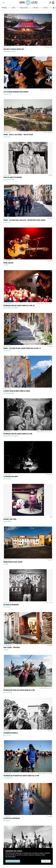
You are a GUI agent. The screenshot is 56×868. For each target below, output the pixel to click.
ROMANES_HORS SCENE (10, 519)
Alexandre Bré (7, 94)
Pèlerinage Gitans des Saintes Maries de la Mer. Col (19, 306)
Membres (4, 8)
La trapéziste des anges (11, 477)
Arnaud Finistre (8, 692)
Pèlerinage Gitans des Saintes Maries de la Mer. (18, 434)
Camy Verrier (7, 735)
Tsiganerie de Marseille (11, 733)
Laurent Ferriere (8, 778)
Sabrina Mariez (7, 521)
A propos (36, 8)
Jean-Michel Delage (9, 393)
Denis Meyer (7, 821)
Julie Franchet (7, 479)
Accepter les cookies (13, 861)
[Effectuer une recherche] (50, 3)
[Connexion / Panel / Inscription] (53, 3)
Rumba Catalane (8, 263)
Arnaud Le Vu (7, 137)
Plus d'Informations (10, 857)
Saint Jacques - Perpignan (12, 648)
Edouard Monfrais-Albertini (11, 308)
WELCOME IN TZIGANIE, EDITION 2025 (14, 49)
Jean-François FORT (9, 180)
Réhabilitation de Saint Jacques (13, 562)
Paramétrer (46, 861)
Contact (46, 8)
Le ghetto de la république (12, 818)
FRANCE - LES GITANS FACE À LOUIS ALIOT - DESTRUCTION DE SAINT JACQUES (24, 220)
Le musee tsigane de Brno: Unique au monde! (17, 391)
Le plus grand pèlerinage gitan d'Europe (16, 92)
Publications (24, 8)
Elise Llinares (7, 607)
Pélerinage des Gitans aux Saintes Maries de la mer (19, 690)
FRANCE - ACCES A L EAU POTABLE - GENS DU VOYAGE (18, 135)
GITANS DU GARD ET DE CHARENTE (13, 177)
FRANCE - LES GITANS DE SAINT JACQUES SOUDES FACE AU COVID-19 (22, 348)
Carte (13, 8)
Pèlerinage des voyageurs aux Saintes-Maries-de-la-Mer (21, 776)
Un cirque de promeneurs (11, 605)
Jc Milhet (6, 265)
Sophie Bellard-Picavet (10, 51)
